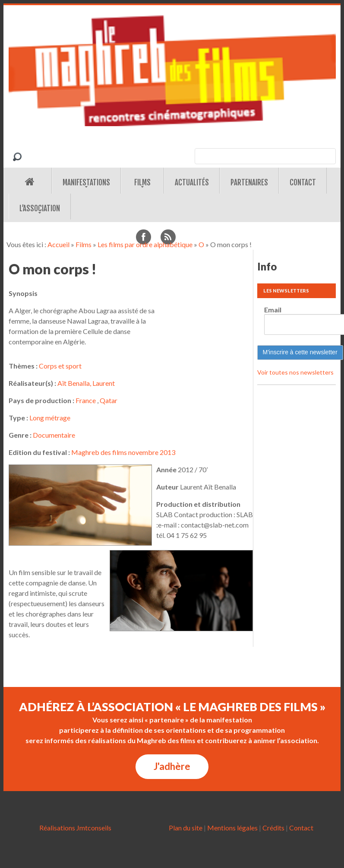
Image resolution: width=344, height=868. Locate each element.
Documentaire (54, 435)
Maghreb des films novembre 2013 (123, 452)
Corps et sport (60, 366)
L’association (40, 208)
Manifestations (86, 183)
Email (273, 310)
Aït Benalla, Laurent (86, 383)
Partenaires (249, 183)
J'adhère (172, 766)
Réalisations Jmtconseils (75, 828)
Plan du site (186, 828)
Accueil (58, 244)
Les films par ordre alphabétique (145, 244)
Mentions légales (232, 828)
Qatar (109, 400)
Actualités (192, 183)
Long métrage (50, 418)
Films (142, 183)
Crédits (273, 828)
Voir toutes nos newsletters (295, 372)
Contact (303, 183)
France (86, 400)
